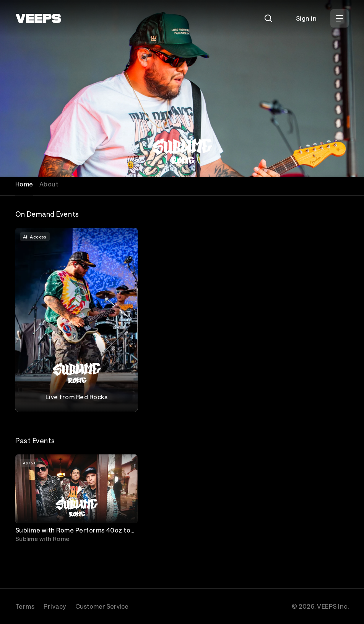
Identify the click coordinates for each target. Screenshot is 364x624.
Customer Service (102, 606)
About (49, 184)
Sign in (306, 18)
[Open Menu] (340, 18)
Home (24, 184)
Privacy (55, 606)
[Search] (268, 18)
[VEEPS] (38, 18)
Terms (25, 606)
